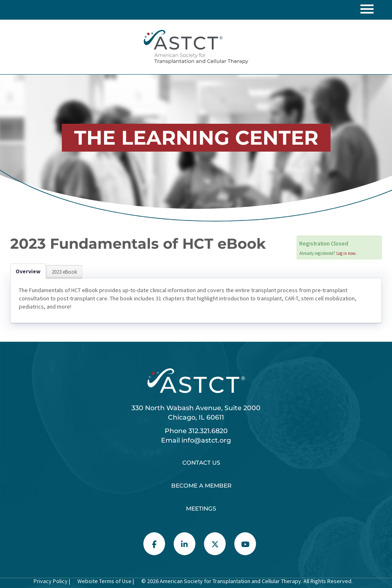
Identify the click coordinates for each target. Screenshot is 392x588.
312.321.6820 (208, 431)
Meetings (201, 509)
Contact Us (201, 463)
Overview (28, 271)
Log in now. (347, 253)
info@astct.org (206, 440)
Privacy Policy (51, 581)
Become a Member (201, 486)
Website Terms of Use (104, 581)
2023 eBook (64, 272)
